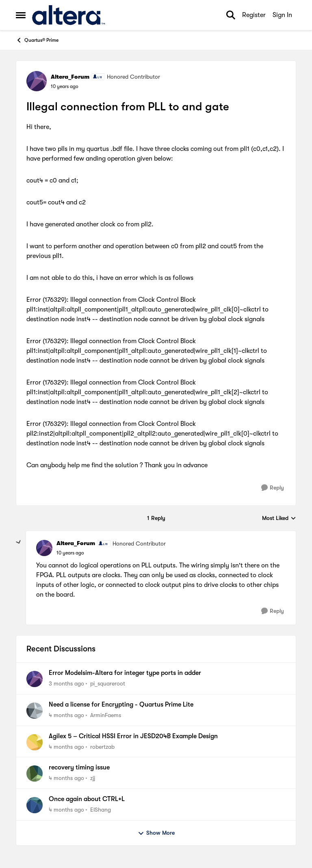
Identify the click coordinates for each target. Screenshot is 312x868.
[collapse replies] (19, 542)
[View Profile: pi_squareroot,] (35, 679)
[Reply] (273, 488)
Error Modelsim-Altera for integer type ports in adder (125, 673)
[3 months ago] (66, 684)
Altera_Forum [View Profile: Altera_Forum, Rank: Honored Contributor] (70, 77)
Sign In (282, 15)
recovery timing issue (79, 767)
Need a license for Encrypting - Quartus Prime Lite (121, 705)
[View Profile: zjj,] (35, 773)
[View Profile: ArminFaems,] (35, 711)
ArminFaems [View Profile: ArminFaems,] (106, 715)
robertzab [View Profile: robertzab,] (102, 746)
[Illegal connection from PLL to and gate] (70, 553)
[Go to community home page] (68, 15)
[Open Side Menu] (21, 15)
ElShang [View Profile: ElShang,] (101, 810)
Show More (156, 833)
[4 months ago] (66, 715)
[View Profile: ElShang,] (35, 805)
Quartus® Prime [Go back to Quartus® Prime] (37, 40)
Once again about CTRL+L (87, 799)
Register (254, 15)
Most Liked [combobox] (279, 519)
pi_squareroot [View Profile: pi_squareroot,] (108, 683)
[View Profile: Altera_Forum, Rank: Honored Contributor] (37, 81)
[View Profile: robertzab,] (35, 742)
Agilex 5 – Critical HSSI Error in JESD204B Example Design (133, 736)
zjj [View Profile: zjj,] (93, 778)
